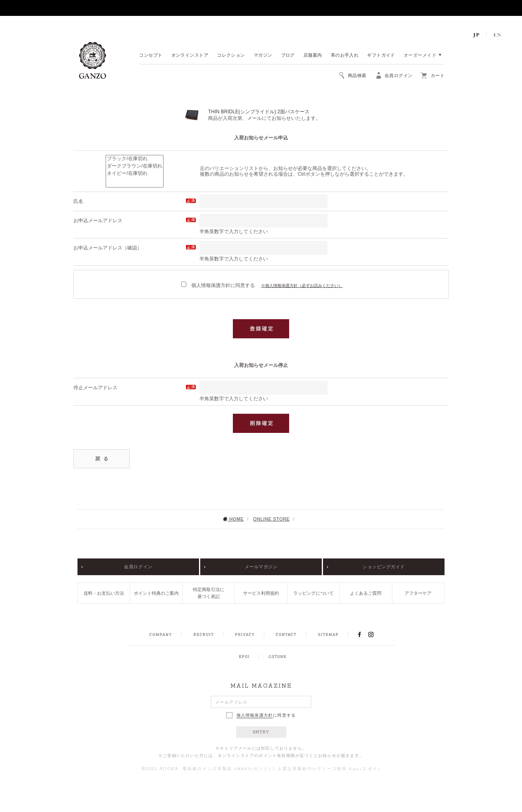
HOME (233, 519)
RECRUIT (203, 635)
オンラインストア (190, 56)
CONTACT (286, 635)
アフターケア (418, 593)
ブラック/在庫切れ (134, 159)
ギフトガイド (381, 56)
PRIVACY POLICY (245, 635)
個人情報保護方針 (255, 715)
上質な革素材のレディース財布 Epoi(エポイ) (329, 769)
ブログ (288, 56)
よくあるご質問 (366, 593)
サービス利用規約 (261, 593)
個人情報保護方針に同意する (218, 285)
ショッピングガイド (384, 567)
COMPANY (160, 635)
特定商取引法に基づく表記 (209, 593)
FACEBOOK (359, 634)
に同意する (261, 715)
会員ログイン (138, 567)
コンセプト (151, 56)
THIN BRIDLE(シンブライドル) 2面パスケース (259, 112)
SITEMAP (328, 635)
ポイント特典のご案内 (156, 593)
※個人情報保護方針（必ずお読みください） (302, 286)
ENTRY (261, 732)
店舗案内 (313, 56)
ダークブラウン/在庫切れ (134, 166)
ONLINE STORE (272, 519)
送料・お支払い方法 (104, 593)
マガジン (263, 56)
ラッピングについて (313, 593)
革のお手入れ (345, 56)
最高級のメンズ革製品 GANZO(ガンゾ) (227, 769)
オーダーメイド (420, 56)
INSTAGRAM (375, 634)
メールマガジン (261, 567)
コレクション (231, 56)
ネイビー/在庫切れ (134, 174)
